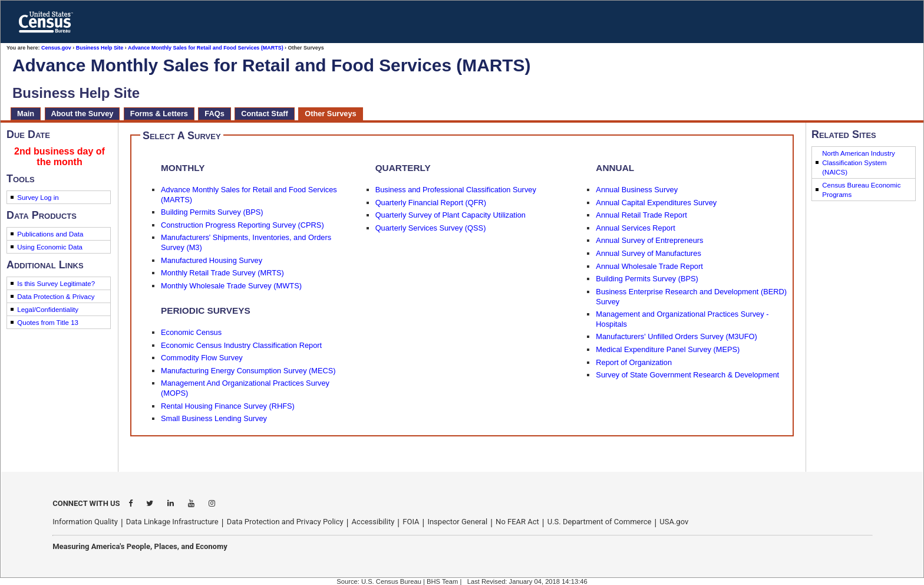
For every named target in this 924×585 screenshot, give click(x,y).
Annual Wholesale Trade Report (649, 266)
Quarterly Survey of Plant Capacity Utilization (451, 215)
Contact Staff (265, 114)
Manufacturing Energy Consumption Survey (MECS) (248, 371)
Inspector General (457, 522)
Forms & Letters (159, 114)
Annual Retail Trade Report (641, 215)
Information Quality (85, 522)
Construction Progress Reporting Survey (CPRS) (242, 225)
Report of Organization (634, 362)
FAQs (214, 114)
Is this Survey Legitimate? (56, 284)
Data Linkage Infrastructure (172, 522)
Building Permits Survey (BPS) (212, 212)
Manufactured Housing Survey (212, 260)
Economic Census (191, 332)
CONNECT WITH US (86, 503)
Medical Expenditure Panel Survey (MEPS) (668, 349)
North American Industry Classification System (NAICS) (859, 163)
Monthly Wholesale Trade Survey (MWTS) (231, 286)
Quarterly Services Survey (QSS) (431, 228)
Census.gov (56, 48)
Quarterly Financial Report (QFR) (431, 203)
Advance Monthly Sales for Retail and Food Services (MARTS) (206, 48)
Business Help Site (100, 48)
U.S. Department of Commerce (600, 522)
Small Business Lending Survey (214, 418)
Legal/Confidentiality (48, 310)
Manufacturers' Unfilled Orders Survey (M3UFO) (676, 336)
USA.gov (674, 522)
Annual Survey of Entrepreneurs (649, 240)
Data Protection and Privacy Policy (285, 522)
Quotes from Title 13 (48, 323)
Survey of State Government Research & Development (687, 375)
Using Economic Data (50, 247)
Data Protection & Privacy (56, 297)
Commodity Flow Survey (202, 358)
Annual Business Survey (637, 190)
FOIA (411, 522)
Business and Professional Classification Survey (456, 190)
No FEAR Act (517, 522)
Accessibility (373, 522)
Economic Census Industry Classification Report (241, 345)
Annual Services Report (635, 228)
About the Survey (82, 114)
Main (26, 114)
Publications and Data (50, 234)
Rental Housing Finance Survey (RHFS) (228, 406)
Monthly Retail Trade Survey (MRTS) (222, 273)
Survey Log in (38, 198)
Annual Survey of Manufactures (649, 253)
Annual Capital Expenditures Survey (656, 203)
